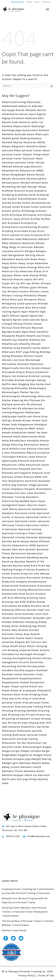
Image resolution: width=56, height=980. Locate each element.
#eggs (6, 267)
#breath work (40, 183)
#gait (25, 312)
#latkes (6, 400)
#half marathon (39, 332)
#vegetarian (25, 755)
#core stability (11, 235)
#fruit (6, 308)
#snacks (23, 630)
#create (25, 235)
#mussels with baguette (17, 473)
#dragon (30, 251)
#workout (44, 775)
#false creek (21, 275)
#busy (42, 187)
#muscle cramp (26, 457)
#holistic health (33, 356)
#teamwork (44, 690)
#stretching (9, 666)
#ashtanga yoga (12, 130)
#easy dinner (10, 263)
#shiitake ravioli (12, 614)
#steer (35, 650)
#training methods (26, 711)
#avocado (20, 134)
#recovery (19, 578)
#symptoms (37, 682)
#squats (20, 642)
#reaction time (30, 574)
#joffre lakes (10, 384)
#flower (42, 295)
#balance (36, 138)
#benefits (32, 146)
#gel (43, 312)
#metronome (29, 437)
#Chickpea (16, 215)
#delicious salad (12, 239)
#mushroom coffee (13, 465)
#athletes (8, 134)
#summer (42, 670)
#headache (8, 336)
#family (34, 275)
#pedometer (40, 509)
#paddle (25, 501)
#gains (17, 312)
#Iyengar (31, 380)
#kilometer (21, 388)
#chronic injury (11, 219)
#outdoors (32, 497)
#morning (17, 445)
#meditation (19, 433)
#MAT (32, 428)
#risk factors (27, 594)
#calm (30, 191)
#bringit (22, 187)
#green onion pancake (26, 320)
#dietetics (15, 243)
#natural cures (41, 473)
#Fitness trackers (18, 291)
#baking (25, 138)
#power (7, 549)
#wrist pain (9, 779)
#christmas (44, 215)
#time (25, 694)
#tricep (12, 723)
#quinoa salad (21, 566)
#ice (22, 368)
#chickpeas (30, 215)
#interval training (39, 376)
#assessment (30, 130)
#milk (5, 441)
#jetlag (41, 380)
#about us (25, 106)
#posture (43, 545)
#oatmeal (44, 481)
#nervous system (12, 477)
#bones (6, 179)
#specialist (9, 638)
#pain (34, 501)
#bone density (36, 175)
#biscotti (36, 167)
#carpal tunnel (11, 207)
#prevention (19, 553)
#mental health (11, 437)
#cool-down (21, 231)
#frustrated (17, 308)
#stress (37, 658)
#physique (45, 537)
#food (6, 300)
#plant (34, 541)
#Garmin (34, 312)
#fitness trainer (39, 291)
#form (41, 300)
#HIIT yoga (22, 352)
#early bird (23, 259)
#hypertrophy (10, 368)
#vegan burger (11, 751)
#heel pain (8, 352)
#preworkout (35, 553)
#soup (19, 634)
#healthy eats (10, 344)
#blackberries (10, 171)
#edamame (41, 263)
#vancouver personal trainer (30, 735)
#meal (40, 428)
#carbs (42, 199)
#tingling (35, 694)
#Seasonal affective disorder (19, 610)
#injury (20, 372)
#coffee (35, 219)
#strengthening (22, 658)
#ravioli (15, 574)
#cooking (8, 231)
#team (6, 690)
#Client (26, 219)
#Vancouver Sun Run (14, 743)
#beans (6, 146)
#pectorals (25, 509)
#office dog (9, 485)
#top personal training (29, 707)
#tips (45, 694)
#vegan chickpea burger (35, 751)
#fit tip (15, 283)
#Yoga (33, 779)
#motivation (31, 445)
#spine (20, 638)
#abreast (37, 106)
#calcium (20, 191)
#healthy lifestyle (30, 344)
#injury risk (9, 376)
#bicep (40, 162)
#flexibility (30, 295)
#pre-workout (27, 549)
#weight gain (10, 763)
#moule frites (18, 449)
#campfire (41, 191)
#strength (26, 654)
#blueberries (28, 171)
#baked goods (11, 138)
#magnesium (26, 424)
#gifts (6, 316)
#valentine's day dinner (35, 727)
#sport (29, 638)
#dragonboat (16, 255)
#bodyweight (18, 175)
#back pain (42, 134)
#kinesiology (29, 396)
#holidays (17, 356)
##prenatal (34, 102)
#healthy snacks (31, 348)
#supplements (11, 682)
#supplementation (30, 678)
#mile (42, 437)
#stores (45, 650)
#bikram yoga (21, 167)
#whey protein (11, 767)
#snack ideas (10, 630)
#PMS (33, 545)
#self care (44, 610)
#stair (22, 646)
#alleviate (31, 118)
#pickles (7, 541)
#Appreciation (22, 126)
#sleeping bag (28, 626)
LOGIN (29, 2)
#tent (17, 694)
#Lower (27, 420)
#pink (16, 541)
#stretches (37, 662)
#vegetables (9, 755)
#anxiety (7, 126)
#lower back (40, 420)
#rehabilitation (37, 582)
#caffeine (8, 191)
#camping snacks (25, 195)
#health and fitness (38, 336)
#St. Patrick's (34, 642)
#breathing (9, 187)
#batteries (30, 142)
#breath (25, 183)
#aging (6, 118)
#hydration (37, 364)
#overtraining (10, 501)
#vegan (47, 747)
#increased (9, 372)
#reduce (46, 578)
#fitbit (36, 283)
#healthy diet (37, 340)
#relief (15, 586)
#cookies (43, 227)
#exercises (26, 271)
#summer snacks (12, 674)
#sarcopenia (9, 606)
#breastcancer (11, 183)
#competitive (29, 223)
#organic (30, 489)
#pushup (20, 561)
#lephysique (32, 412)
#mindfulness (18, 441)
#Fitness (46, 283)
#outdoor (40, 493)
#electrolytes (18, 267)
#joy (33, 384)
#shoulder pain (42, 618)
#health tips (9, 340)
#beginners (19, 146)
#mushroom (38, 461)
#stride (22, 666)
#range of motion (24, 570)
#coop (33, 231)
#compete (14, 223)
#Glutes (15, 316)
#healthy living (11, 348)
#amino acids (10, 122)
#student (8, 670)
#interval (22, 376)
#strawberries (11, 654)
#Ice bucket (33, 368)
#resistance (44, 586)
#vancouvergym (32, 747)
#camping (8, 195)
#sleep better (10, 626)
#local (37, 416)
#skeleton (19, 622)
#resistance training (14, 590)
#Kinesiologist (38, 388)
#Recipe (45, 574)
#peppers (8, 513)
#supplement (10, 678)
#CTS (47, 235)
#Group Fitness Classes (28, 324)
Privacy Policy (27, 975)
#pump (44, 557)
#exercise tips (11, 271)
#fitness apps (10, 287)
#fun (28, 308)
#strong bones (36, 666)
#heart (45, 348)
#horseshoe (9, 364)
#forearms (30, 300)
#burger (33, 187)
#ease (34, 259)
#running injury (36, 598)
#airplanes (18, 118)
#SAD (23, 602)
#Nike (38, 477)
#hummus (23, 364)
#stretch (24, 662)
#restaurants (10, 594)
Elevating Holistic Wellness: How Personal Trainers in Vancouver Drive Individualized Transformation (25, 912)
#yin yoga (23, 779)
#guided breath (11, 332)
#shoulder (26, 618)
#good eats (36, 316)
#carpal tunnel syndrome (36, 207)
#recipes (7, 578)
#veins (47, 755)
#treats (36, 719)
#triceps (23, 723)
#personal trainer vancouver (32, 521)
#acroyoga (8, 110)
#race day (44, 566)
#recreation (33, 578)
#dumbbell (9, 259)
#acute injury (28, 114)
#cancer (12, 199)
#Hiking (34, 352)
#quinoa (7, 566)
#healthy (23, 340)
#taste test (36, 686)
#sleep (43, 622)
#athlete (44, 130)
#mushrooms (10, 469)
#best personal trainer (28, 150)
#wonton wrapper (13, 775)
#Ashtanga (38, 126)
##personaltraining (14, 102)
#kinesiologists (11, 396)
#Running (20, 598)
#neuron (29, 477)
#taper (6, 686)
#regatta (22, 582)
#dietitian (29, 243)
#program (8, 557)
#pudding (33, 557)
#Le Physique (32, 400)
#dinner (40, 243)
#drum (40, 255)
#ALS (41, 118)
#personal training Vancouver (20, 537)
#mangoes (41, 424)
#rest (48, 590)
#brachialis (19, 179)
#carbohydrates (28, 199)
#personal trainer (25, 513)
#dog (5, 247)
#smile (42, 626)
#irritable (8, 380)
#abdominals (10, 106)
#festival (7, 279)
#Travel (31, 715)
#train (48, 707)
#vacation (14, 727)
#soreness (8, 634)
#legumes (18, 412)
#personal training (30, 529)
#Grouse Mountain (32, 328)
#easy (42, 259)
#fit (36, 279)
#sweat (25, 682)
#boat (6, 175)
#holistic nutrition (13, 360)
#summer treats (33, 674)
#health (21, 336)
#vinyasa (7, 759)
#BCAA (41, 142)
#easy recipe (26, 263)
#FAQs (43, 275)
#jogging (24, 384)
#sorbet (34, 630)
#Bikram (7, 167)
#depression (30, 239)
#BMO (40, 171)
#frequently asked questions (19, 304)
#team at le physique (24, 690)
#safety (31, 602)
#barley (18, 142)
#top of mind (30, 699)
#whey (46, 763)
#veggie (38, 755)
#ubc (42, 723)
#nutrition (31, 481)
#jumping (8, 388)
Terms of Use (46, 975)
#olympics (17, 489)
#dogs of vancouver (21, 247)
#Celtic (16, 211)
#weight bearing (41, 759)
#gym (25, 332)
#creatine (37, 235)
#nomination (16, 481)
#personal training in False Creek (22, 533)
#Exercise (44, 267)
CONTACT (46, 2)
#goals (25, 316)
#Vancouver (9, 731)
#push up (8, 561)
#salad (41, 602)
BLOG (37, 2)
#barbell (7, 142)
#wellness (25, 763)
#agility (41, 114)
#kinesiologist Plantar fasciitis (21, 392)
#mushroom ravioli (37, 465)
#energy (32, 267)
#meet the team (37, 433)
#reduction (9, 582)
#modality (33, 441)
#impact (46, 368)
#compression (11, 227)
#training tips (17, 715)
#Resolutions (35, 590)
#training (8, 711)
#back (31, 134)
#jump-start (43, 384)
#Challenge (28, 211)
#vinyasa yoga (22, 759)
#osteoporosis (11, 493)
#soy (27, 634)
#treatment (23, 719)
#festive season (23, 279)
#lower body (10, 424)
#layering (18, 400)
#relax (6, 586)
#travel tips (43, 715)
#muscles (24, 461)
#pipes (25, 541)
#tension (7, 694)
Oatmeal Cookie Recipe (14, 930)
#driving (30, 255)
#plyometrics (20, 545)
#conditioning (29, 227)
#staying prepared (19, 650)
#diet (5, 243)
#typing (34, 723)
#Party (13, 509)
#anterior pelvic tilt (31, 122)
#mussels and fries (30, 469)
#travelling (9, 719)
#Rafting (7, 570)
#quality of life (35, 561)
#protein (21, 557)
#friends (43, 304)
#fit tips (26, 283)
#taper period (20, 686)
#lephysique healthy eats (17, 416)
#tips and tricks (12, 699)
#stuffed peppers (25, 670)
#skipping (32, 622)
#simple (7, 622)
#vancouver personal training (20, 739)
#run (10, 598)
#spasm (35, 634)
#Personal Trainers (14, 525)
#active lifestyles (26, 110)
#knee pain (44, 396)
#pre (15, 549)
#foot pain (17, 300)
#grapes (7, 320)
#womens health (34, 771)
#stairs (31, 646)
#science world (40, 606)
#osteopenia (44, 489)
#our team (27, 493)
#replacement (28, 586)
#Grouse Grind (11, 328)
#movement (18, 453)
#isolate (20, 380)
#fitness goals (28, 287)
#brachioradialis (36, 179)
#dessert (44, 239)
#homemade (33, 360)
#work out (31, 775)
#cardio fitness (21, 203)
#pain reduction (28, 505)
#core (41, 231)
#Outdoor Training (13, 497)
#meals (6, 433)
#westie (36, 763)
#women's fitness (13, 771)
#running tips (10, 602)
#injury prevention (37, 372)
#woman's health (31, 767)
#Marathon (9, 428)
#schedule (24, 606)
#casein (7, 211)
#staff (14, 646)
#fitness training (12, 295)
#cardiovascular (41, 203)
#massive (22, 428)
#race (34, 566)
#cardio (7, 203)
